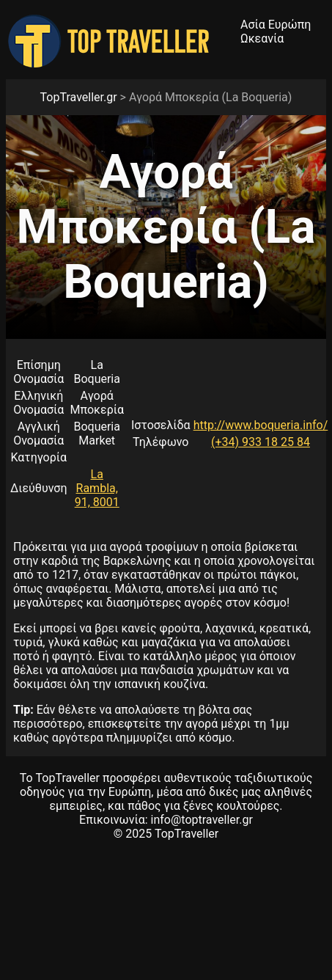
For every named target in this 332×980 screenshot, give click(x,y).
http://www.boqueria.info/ (261, 425)
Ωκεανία (262, 39)
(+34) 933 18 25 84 (261, 442)
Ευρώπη (290, 25)
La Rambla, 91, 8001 (97, 488)
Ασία (253, 25)
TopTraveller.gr (79, 97)
